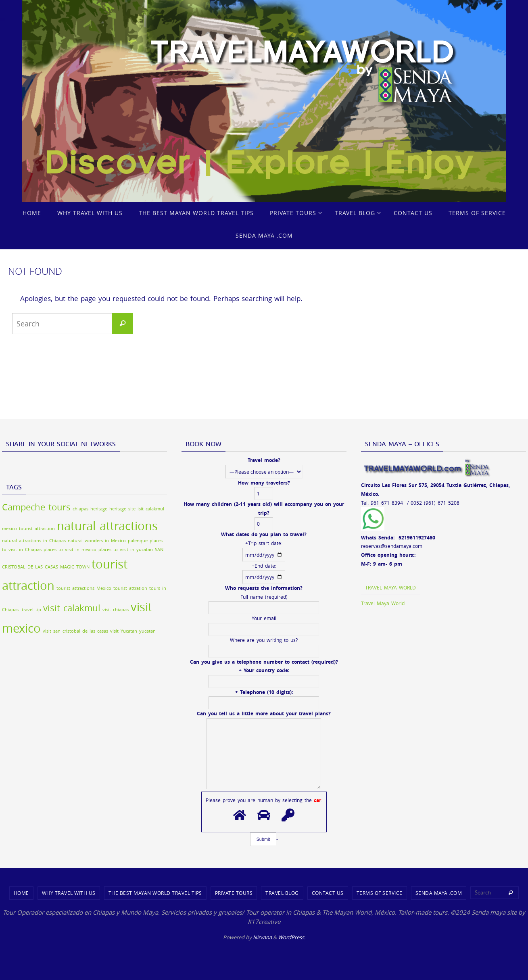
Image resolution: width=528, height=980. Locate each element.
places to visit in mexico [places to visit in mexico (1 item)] (70, 550)
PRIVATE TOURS (234, 893)
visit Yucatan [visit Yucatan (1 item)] (124, 631)
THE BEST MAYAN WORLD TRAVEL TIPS (155, 893)
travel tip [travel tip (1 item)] (31, 610)
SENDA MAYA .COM (439, 893)
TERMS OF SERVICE (380, 893)
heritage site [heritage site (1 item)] (122, 509)
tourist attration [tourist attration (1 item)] (130, 588)
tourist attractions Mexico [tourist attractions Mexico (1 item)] (84, 588)
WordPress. (292, 937)
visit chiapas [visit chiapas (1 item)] (116, 610)
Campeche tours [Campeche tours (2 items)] (36, 507)
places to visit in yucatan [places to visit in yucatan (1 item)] (126, 550)
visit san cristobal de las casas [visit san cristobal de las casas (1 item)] (75, 631)
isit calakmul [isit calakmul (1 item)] (151, 509)
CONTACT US (328, 893)
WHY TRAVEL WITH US (69, 893)
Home (21, 893)
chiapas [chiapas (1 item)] (80, 509)
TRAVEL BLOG (282, 893)
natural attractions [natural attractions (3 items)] (107, 526)
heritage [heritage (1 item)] (99, 509)
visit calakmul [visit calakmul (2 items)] (72, 608)
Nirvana (262, 937)
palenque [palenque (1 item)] (138, 541)
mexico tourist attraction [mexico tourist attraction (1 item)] (28, 529)
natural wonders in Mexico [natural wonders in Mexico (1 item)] (97, 541)
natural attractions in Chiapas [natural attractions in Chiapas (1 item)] (34, 541)
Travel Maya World (390, 587)
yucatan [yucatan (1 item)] (147, 631)
